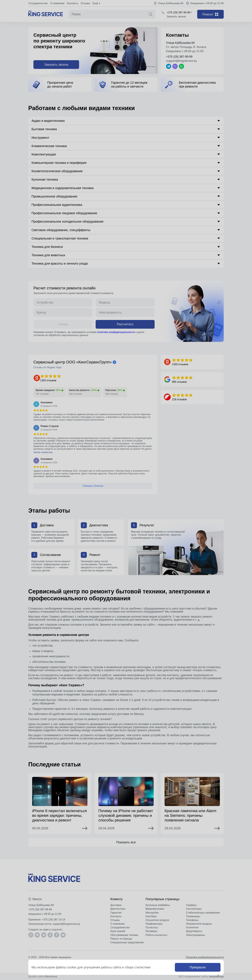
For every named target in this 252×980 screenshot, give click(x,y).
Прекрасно (198, 967)
